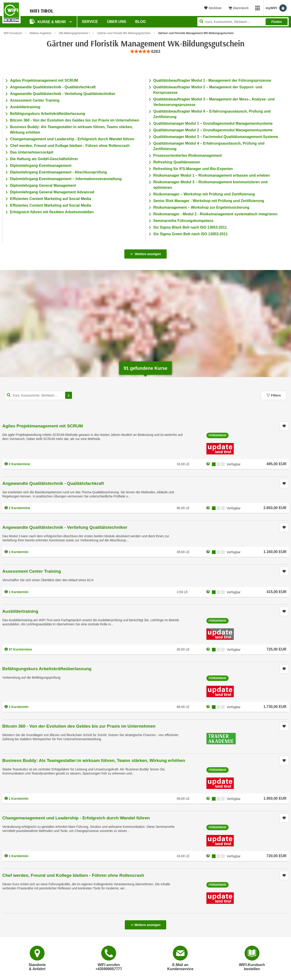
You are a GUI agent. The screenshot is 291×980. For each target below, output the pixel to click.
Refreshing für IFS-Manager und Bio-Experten (193, 169)
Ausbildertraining (25, 107)
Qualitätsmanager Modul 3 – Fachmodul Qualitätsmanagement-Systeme (216, 137)
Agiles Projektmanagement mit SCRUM (44, 80)
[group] (146, 52)
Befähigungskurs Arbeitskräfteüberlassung (48, 114)
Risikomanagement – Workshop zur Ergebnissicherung (201, 207)
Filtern (274, 395)
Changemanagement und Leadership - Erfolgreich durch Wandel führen (72, 139)
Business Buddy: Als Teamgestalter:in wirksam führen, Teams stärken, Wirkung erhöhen (94, 760)
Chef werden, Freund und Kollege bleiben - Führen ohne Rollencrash (70, 146)
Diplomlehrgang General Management (43, 185)
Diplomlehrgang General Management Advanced (52, 192)
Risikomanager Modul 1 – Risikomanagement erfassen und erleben (212, 175)
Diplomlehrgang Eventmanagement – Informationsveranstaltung (66, 179)
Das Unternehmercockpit (32, 152)
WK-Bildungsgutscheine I (74, 33)
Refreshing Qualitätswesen (177, 162)
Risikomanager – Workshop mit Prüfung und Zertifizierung (204, 194)
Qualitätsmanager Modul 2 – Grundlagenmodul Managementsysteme (213, 130)
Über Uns (117, 22)
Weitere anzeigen (145, 253)
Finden (277, 22)
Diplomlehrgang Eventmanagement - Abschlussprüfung (58, 172)
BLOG (141, 22)
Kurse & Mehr (48, 21)
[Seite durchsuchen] (243, 22)
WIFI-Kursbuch (13, 33)
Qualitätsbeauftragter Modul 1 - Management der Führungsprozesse (212, 80)
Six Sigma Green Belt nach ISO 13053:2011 (191, 234)
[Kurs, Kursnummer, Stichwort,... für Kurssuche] (39, 395)
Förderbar (218, 435)
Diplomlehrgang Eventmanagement (41, 166)
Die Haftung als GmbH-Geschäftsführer (44, 159)
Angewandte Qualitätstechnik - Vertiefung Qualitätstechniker (63, 94)
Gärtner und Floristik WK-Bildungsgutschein (124, 33)
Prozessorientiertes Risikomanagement (188, 155)
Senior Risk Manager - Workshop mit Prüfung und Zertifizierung (209, 201)
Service (90, 22)
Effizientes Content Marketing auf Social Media (51, 199)
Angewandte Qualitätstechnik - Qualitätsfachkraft (53, 87)
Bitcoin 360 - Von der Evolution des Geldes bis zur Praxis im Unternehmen (75, 120)
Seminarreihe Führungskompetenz (183, 221)
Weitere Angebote (40, 33)
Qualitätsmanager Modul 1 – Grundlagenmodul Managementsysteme (213, 123)
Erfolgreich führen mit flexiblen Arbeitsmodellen (52, 212)
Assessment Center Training (35, 100)
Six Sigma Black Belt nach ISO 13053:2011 (190, 227)
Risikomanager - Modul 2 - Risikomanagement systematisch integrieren (215, 214)
